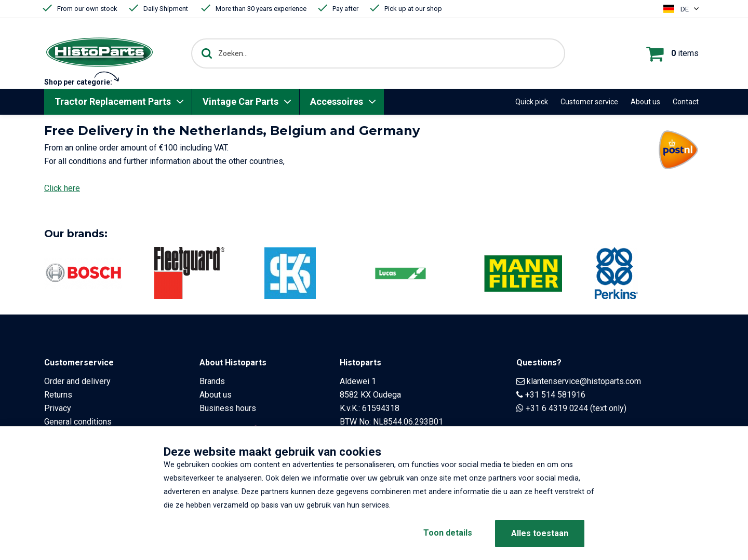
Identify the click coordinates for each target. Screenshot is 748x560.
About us (645, 102)
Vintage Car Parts (241, 101)
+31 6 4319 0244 (557, 408)
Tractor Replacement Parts (113, 101)
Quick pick (532, 102)
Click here (62, 188)
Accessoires (337, 101)
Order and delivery (77, 381)
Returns (58, 395)
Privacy (58, 408)
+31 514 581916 (555, 395)
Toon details (447, 533)
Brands (212, 381)
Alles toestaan (540, 533)
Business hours (228, 408)
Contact (686, 102)
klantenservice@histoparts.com (584, 381)
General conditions (78, 422)
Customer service (589, 102)
